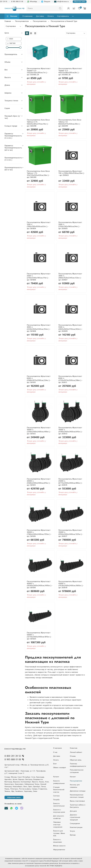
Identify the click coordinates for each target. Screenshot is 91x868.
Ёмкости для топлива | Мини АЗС (59, 833)
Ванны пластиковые (77, 801)
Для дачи (73, 811)
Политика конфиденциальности (78, 765)
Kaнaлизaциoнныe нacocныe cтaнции (77, 796)
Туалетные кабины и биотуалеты (78, 806)
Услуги (72, 831)
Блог (55, 764)
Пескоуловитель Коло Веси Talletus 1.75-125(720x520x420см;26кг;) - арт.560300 (38, 174)
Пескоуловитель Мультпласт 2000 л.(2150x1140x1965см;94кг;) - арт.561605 (70, 226)
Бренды (73, 835)
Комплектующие (76, 827)
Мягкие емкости (59, 846)
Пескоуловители (22, 21)
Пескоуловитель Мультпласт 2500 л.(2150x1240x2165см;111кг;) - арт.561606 (39, 277)
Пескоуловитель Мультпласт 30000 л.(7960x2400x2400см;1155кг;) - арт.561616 (39, 533)
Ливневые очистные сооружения (58, 825)
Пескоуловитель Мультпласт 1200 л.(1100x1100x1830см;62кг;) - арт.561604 (39, 226)
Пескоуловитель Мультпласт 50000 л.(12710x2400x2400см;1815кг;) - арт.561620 (39, 636)
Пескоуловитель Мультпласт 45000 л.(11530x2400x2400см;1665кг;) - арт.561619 (71, 585)
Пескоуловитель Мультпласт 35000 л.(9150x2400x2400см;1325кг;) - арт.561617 (71, 533)
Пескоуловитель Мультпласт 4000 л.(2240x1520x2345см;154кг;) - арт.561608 (39, 328)
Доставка (40, 16)
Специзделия (75, 824)
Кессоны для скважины (75, 786)
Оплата (51, 16)
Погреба (56, 800)
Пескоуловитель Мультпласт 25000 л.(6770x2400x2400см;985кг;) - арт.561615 (71, 482)
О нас (55, 752)
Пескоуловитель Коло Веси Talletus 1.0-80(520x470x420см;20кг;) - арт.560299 (70, 123)
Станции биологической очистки (59, 790)
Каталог (12, 16)
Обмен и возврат (60, 768)
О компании (27, 16)
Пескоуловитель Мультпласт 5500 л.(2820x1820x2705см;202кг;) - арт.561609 (70, 328)
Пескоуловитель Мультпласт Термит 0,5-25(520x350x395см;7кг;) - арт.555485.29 (39, 72)
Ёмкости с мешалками (58, 841)
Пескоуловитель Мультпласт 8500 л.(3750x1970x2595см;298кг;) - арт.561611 (70, 379)
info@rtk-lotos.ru (61, 2)
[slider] (7, 47)
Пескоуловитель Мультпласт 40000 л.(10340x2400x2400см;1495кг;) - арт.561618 (40, 585)
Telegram (46, 2)
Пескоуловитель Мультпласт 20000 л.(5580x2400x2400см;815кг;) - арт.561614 (39, 482)
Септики (56, 796)
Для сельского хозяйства (59, 817)
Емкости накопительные (59, 805)
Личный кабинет (76, 752)
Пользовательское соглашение (77, 771)
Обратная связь (80, 2)
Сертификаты (63, 16)
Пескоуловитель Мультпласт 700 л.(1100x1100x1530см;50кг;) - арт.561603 (71, 173)
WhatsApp (32, 2)
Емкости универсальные (59, 782)
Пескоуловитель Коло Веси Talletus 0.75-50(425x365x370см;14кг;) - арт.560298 (38, 123)
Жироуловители (59, 850)
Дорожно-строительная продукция (75, 817)
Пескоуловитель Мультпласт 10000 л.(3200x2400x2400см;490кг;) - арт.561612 (39, 431)
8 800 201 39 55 (15, 756)
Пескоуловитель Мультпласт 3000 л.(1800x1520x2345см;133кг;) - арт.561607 (70, 277)
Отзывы (73, 756)
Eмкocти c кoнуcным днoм (59, 811)
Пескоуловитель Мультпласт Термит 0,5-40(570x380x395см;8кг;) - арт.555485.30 (70, 72)
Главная (8, 21)
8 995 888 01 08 (17, 2)
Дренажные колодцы (78, 791)
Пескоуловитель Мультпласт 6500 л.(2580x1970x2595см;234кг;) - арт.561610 (39, 379)
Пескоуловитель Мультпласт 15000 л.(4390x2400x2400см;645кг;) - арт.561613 (71, 431)
